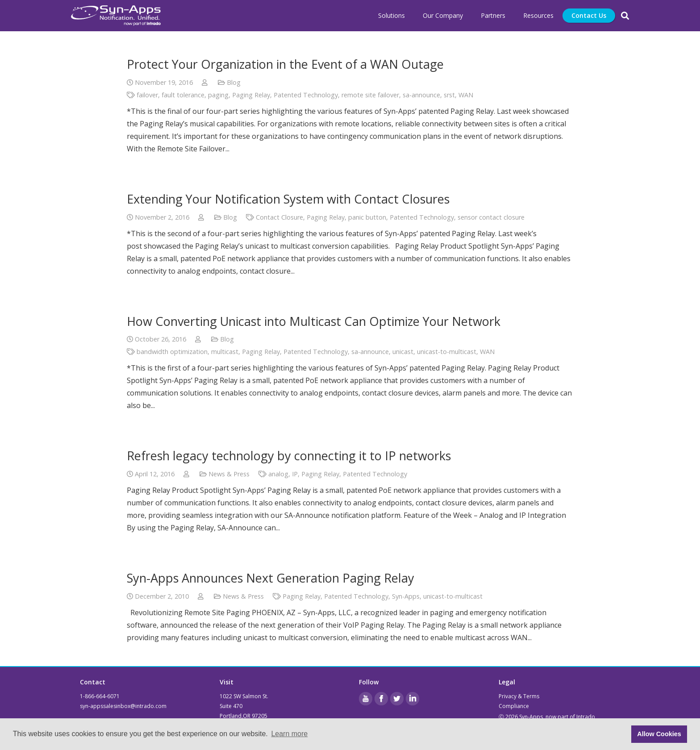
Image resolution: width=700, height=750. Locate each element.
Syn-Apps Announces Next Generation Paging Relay (271, 578)
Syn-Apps (406, 596)
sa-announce (421, 95)
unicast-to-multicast (447, 352)
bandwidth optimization (172, 352)
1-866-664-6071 (100, 696)
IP (295, 474)
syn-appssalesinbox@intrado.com (123, 706)
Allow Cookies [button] (659, 734)
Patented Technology (306, 95)
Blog (234, 82)
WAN (466, 95)
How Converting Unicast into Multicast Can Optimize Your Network (314, 321)
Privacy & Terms (519, 696)
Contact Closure (279, 217)
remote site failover (370, 95)
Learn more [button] (289, 734)
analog (278, 474)
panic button (367, 217)
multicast (225, 352)
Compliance (514, 706)
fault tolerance (183, 95)
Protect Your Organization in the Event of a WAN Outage (285, 64)
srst (449, 95)
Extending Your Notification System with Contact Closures (288, 199)
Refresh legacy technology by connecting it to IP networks (289, 456)
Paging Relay (251, 95)
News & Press (229, 474)
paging (218, 95)
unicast (403, 352)
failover (147, 95)
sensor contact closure (491, 217)
